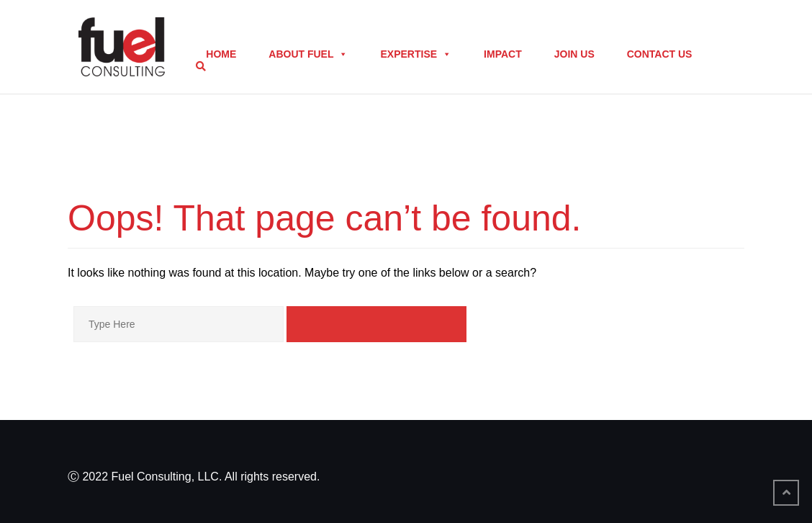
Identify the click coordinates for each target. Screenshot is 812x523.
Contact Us (660, 54)
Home (221, 54)
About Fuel (308, 54)
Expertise (416, 54)
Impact (503, 54)
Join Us (574, 54)
